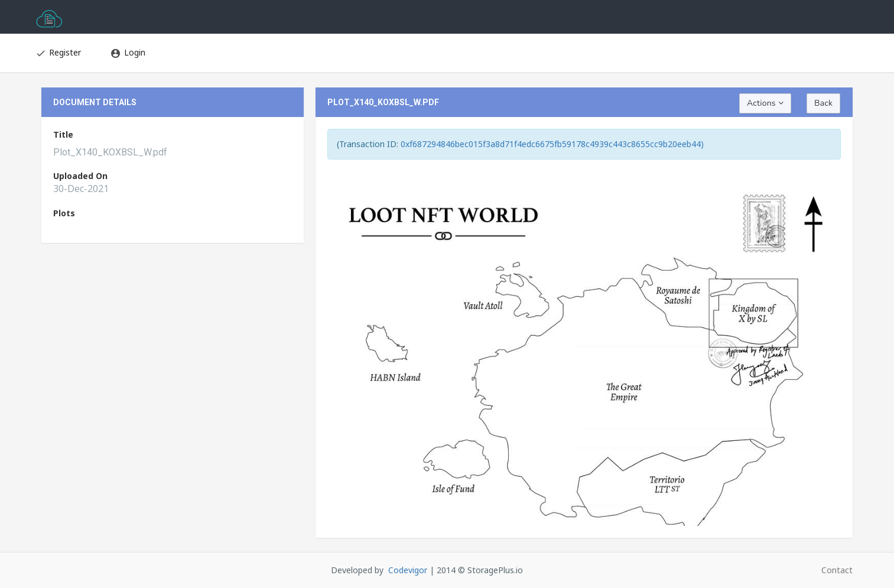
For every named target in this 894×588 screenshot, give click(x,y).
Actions (765, 103)
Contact (837, 570)
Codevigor (408, 570)
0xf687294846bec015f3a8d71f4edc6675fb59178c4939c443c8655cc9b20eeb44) (552, 144)
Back (823, 103)
